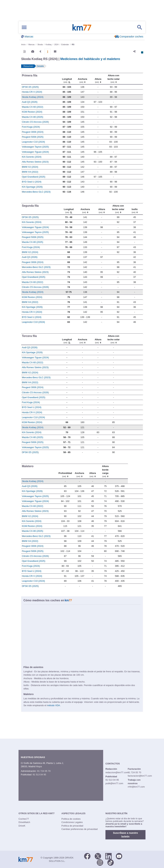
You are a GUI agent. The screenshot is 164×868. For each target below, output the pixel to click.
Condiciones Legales (72, 822)
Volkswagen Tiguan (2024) (35, 152)
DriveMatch (24, 822)
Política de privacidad (72, 826)
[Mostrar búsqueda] (140, 27)
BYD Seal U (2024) (32, 182)
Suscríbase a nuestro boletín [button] (125, 835)
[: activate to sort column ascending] (132, 79)
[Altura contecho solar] (113, 79)
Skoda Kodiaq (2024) (33, 97)
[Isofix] (135, 209)
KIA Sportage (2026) (32, 187)
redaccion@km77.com (117, 772)
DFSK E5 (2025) (30, 87)
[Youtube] (119, 856)
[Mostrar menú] (24, 27)
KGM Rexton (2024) (32, 112)
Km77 (82, 27)
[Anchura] (82, 79)
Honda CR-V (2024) (32, 92)
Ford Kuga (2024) (31, 127)
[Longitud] (67, 79)
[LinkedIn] (108, 856)
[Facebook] (87, 856)
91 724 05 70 (44, 771)
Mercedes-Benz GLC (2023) (36, 192)
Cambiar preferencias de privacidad (79, 829)
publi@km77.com (114, 783)
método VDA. (54, 705)
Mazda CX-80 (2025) (33, 117)
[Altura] (98, 79)
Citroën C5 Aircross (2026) (35, 122)
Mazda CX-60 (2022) (33, 107)
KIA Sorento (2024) (32, 157)
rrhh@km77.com (136, 787)
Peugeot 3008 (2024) (33, 132)
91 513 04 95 (39, 775)
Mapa (39, 766)
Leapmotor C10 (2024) (33, 142)
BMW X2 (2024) (30, 167)
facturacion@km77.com (140, 776)
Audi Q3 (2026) (30, 102)
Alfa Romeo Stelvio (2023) (35, 162)
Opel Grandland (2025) (34, 177)
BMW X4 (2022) (30, 172)
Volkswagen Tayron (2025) (35, 147)
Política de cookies (71, 819)
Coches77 (24, 819)
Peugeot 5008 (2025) (33, 137)
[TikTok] (111, 862)
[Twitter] (98, 856)
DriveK (22, 826)
